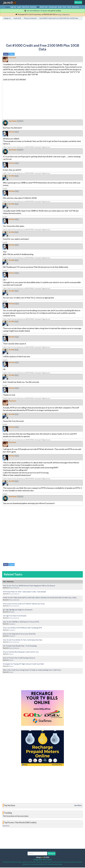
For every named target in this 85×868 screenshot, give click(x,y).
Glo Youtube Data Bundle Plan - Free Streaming (20, 646)
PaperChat (60, 862)
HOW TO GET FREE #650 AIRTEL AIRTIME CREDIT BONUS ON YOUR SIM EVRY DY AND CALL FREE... (40, 598)
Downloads (53, 7)
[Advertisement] (42, 30)
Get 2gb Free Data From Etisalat (15, 616)
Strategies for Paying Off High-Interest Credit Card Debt (23, 664)
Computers (12, 624)
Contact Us (25, 862)
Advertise (76, 7)
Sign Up (13, 7)
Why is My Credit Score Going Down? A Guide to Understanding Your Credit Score (32, 670)
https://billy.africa (64, 14)
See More (78, 805)
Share (6, 54)
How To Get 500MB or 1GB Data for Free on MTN (21, 622)
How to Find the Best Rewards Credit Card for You (21, 652)
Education (12, 612)
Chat (64, 7)
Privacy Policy (33, 862)
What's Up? (44, 7)
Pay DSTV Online (52, 862)
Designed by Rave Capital (43, 859)
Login (19, 7)
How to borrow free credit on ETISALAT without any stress (24, 604)
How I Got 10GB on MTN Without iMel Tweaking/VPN (22, 628)
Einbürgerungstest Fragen (55, 864)
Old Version (14, 862)
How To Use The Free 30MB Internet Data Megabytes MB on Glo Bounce (29, 586)
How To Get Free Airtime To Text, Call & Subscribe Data (23, 640)
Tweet (12, 54)
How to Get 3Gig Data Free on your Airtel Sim (19, 634)
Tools (69, 7)
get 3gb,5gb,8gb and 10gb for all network (18, 610)
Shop (60, 7)
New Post (26, 7)
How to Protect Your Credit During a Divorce (19, 658)
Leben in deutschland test (39, 864)
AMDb (45, 862)
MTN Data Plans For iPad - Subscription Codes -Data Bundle (25, 592)
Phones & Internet (14, 588)
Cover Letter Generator (71, 862)
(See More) (6, 826)
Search (52, 853)
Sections (33, 7)
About (20, 862)
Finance (11, 654)
